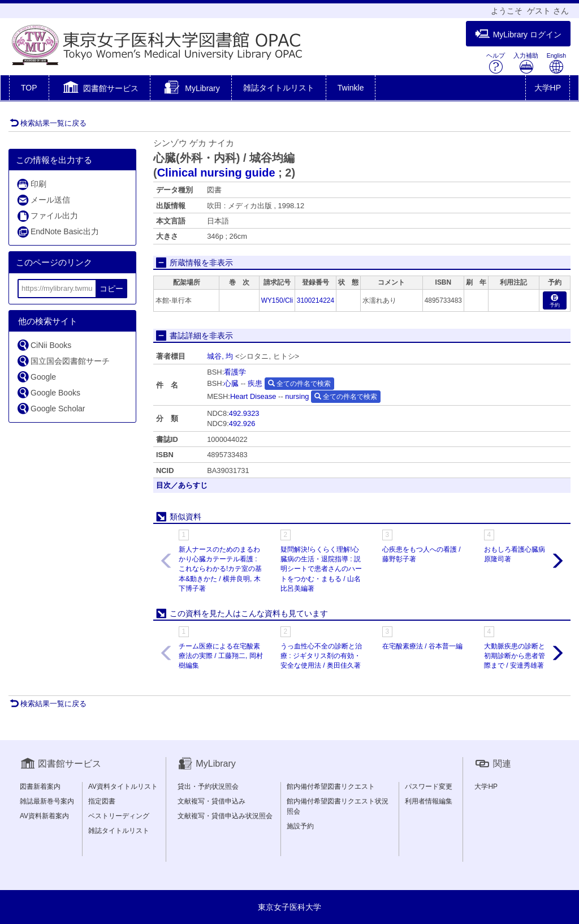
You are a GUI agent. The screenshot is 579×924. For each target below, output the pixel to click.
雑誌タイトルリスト (279, 88)
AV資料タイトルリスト (123, 787)
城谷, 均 (220, 356)
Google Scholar (51, 408)
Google (36, 377)
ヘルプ (496, 63)
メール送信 (43, 200)
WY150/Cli (277, 300)
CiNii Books (44, 345)
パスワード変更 (429, 787)
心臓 (231, 383)
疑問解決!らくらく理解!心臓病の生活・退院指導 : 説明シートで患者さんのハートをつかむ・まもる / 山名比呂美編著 (321, 569)
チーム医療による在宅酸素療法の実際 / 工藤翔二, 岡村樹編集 (221, 656)
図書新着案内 (40, 787)
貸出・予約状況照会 (208, 787)
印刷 (31, 184)
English (556, 63)
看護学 (235, 372)
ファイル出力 (47, 216)
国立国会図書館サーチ (63, 361)
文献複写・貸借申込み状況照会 (225, 816)
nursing (297, 396)
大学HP (548, 88)
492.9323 (244, 413)
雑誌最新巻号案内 (47, 801)
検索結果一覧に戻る (48, 123)
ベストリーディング (119, 816)
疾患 (255, 383)
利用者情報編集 (429, 801)
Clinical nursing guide (216, 173)
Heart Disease (253, 396)
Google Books (48, 392)
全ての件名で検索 (299, 384)
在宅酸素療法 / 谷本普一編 (422, 646)
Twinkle (351, 88)
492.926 (242, 424)
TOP (29, 88)
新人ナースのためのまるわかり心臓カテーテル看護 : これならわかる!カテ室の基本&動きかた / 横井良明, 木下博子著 (220, 569)
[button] (100, 89)
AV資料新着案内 (44, 816)
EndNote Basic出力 (58, 232)
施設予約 (300, 826)
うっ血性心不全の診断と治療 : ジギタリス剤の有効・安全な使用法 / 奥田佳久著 (321, 656)
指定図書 (102, 801)
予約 (555, 301)
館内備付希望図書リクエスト (331, 787)
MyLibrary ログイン (518, 34)
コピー (111, 289)
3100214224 (316, 300)
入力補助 (526, 63)
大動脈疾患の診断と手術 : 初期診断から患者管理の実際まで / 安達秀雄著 (525, 656)
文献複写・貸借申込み (211, 801)
